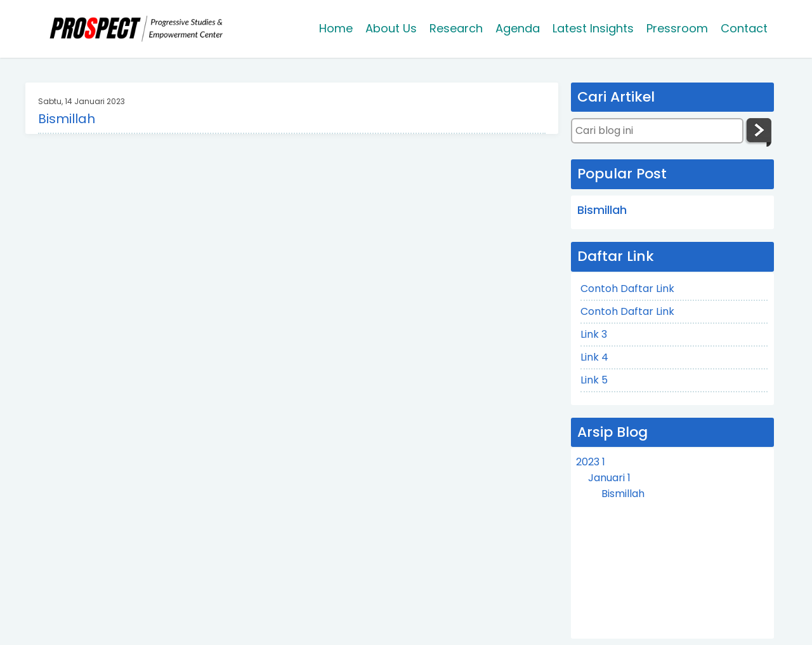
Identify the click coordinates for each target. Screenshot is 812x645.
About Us (391, 28)
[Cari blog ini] (657, 131)
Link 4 (594, 357)
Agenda (518, 28)
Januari (609, 478)
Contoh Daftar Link (627, 289)
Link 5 (594, 380)
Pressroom (677, 28)
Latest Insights (593, 28)
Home (336, 28)
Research (456, 28)
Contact (744, 28)
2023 (591, 462)
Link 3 (594, 334)
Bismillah (67, 119)
